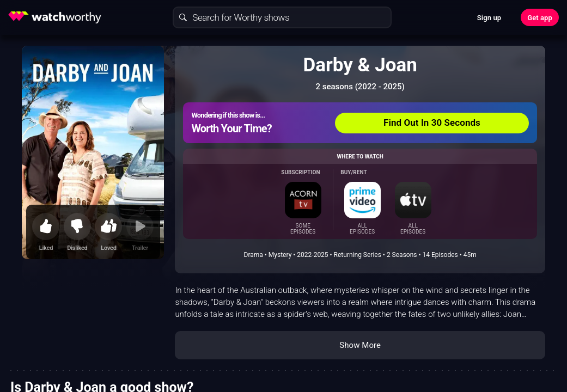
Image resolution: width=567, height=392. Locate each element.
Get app (540, 18)
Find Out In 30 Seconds (432, 122)
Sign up (489, 18)
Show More (360, 345)
